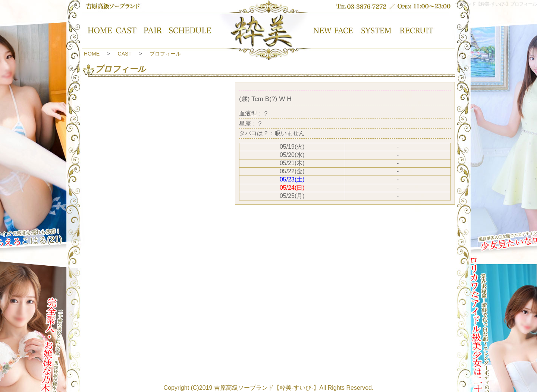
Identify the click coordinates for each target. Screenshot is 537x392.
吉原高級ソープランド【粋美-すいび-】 (267, 388)
